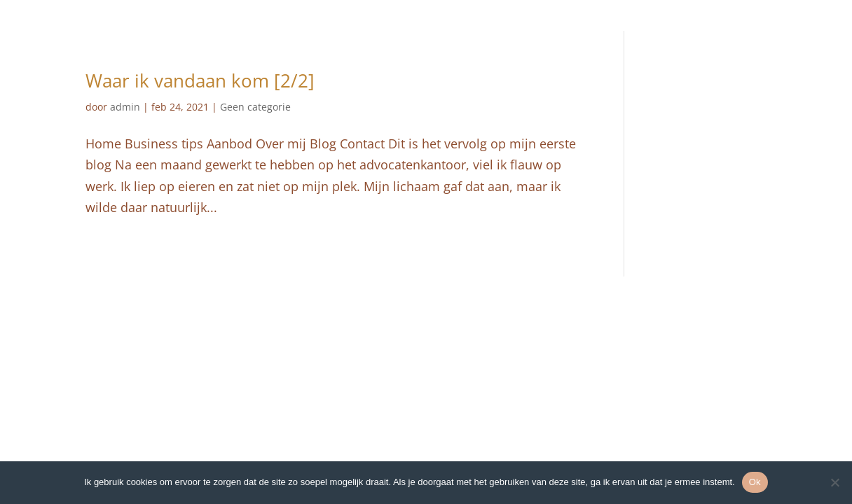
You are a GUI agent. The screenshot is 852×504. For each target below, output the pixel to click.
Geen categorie (255, 107)
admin (125, 107)
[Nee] (834, 482)
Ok (755, 482)
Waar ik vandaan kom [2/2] (200, 80)
